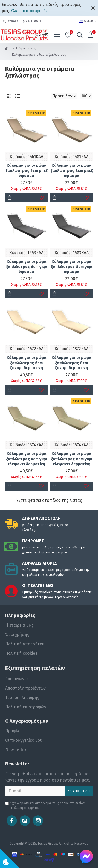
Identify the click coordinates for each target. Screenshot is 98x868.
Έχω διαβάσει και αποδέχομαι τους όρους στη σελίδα (45, 806)
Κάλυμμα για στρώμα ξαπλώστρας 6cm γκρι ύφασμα (27, 267)
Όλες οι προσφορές (29, 11)
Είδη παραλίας (26, 48)
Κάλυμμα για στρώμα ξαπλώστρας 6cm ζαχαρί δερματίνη (27, 363)
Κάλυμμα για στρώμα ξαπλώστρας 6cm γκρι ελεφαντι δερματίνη (27, 459)
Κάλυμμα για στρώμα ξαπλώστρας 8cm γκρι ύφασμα (72, 267)
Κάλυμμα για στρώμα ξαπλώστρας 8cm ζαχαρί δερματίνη (71, 363)
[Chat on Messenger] (86, 856)
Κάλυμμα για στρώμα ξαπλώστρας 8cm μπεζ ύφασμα (72, 170)
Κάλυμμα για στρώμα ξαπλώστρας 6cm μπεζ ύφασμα (27, 170)
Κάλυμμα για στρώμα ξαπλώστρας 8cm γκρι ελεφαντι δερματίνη (72, 459)
